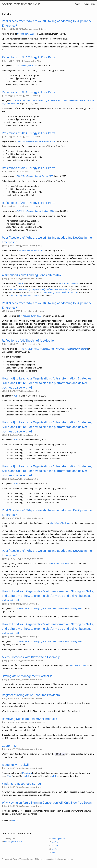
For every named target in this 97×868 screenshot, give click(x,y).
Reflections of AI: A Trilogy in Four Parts (29, 57)
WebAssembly (82, 665)
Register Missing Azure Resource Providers (31, 695)
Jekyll (54, 776)
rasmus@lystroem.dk (13, 841)
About (77, 4)
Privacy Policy (89, 4)
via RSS (14, 821)
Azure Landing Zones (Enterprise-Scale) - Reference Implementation (40, 289)
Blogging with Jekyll (15, 765)
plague (20, 283)
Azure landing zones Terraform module (59, 292)
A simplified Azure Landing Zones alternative (32, 275)
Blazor (72, 665)
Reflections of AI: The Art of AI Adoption (29, 341)
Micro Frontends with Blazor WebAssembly (31, 657)
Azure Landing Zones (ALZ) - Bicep (25, 295)
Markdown (27, 773)
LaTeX (26, 776)
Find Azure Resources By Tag (21, 784)
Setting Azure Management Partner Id (27, 676)
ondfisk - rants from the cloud (21, 4)
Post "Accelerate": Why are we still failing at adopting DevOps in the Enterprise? (47, 23)
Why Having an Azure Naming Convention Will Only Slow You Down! (47, 803)
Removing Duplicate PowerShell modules (29, 719)
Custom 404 (10, 746)
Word (9, 776)
